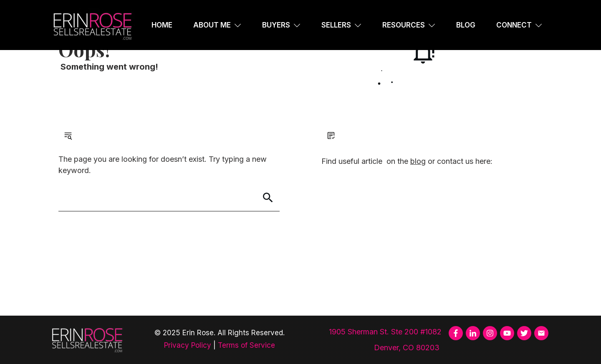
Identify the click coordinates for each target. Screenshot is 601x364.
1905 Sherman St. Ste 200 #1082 (385, 332)
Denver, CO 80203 (408, 348)
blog (418, 161)
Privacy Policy (188, 345)
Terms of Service (246, 345)
